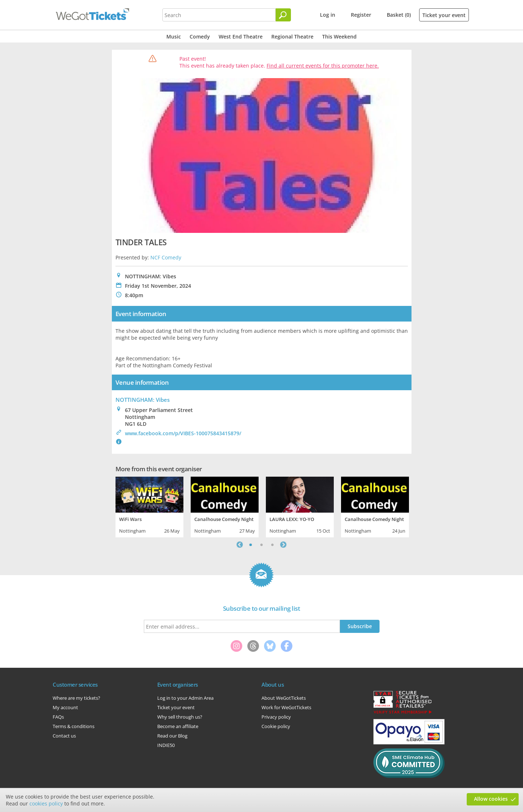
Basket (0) (399, 15)
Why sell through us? (180, 717)
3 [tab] (272, 545)
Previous (240, 545)
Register (361, 15)
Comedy (200, 37)
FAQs (58, 717)
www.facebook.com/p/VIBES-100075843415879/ (183, 433)
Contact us (64, 736)
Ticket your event (444, 15)
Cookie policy (276, 726)
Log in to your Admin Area (185, 698)
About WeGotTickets (284, 698)
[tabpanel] (149, 506)
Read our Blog (172, 736)
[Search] (283, 15)
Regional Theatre (292, 37)
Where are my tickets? (76, 698)
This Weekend (339, 37)
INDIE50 (166, 745)
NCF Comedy (166, 257)
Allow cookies (491, 799)
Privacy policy (276, 717)
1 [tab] (251, 545)
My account (65, 707)
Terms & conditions (74, 726)
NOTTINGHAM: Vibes (143, 400)
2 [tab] (261, 545)
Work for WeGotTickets (286, 707)
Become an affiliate (178, 726)
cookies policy (46, 803)
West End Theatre (241, 37)
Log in (328, 15)
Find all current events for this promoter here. (323, 66)
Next (283, 545)
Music (174, 37)
